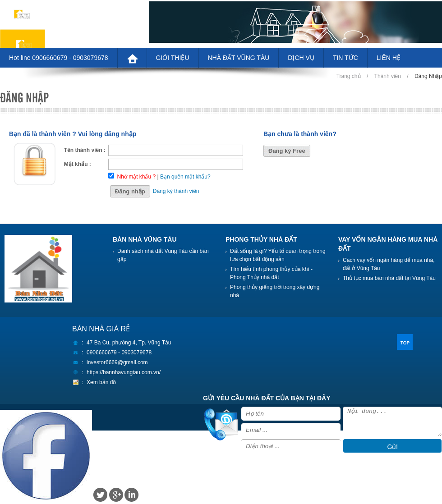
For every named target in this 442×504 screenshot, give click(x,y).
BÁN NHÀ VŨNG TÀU (145, 239)
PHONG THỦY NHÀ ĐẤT (261, 239)
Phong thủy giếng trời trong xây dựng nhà (275, 291)
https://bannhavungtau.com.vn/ (124, 372)
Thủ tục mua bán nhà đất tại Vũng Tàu (389, 278)
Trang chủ (349, 76)
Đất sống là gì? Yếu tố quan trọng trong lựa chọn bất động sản (278, 255)
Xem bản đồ (101, 382)
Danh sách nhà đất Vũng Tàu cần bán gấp (163, 255)
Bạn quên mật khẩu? (185, 177)
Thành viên (388, 76)
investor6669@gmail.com (117, 362)
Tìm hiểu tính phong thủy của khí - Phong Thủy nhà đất (271, 273)
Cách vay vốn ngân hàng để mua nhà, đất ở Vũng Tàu (389, 264)
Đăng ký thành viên (176, 191)
